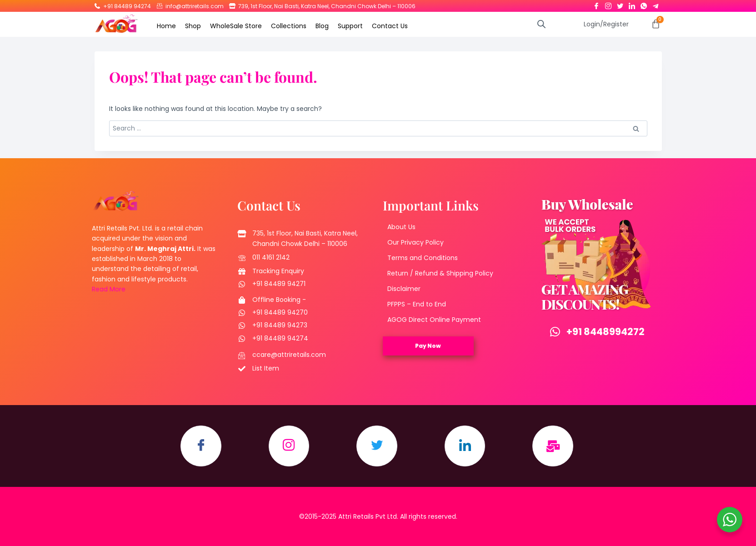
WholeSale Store (236, 26)
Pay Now (428, 346)
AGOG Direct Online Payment (434, 320)
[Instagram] (608, 4)
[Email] (553, 446)
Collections (289, 26)
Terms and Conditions (423, 258)
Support (350, 26)
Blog (322, 26)
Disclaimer (404, 289)
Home (166, 26)
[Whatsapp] (644, 4)
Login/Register (606, 24)
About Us (401, 227)
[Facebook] (596, 4)
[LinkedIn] (632, 4)
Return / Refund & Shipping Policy (440, 273)
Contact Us (390, 26)
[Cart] (656, 24)
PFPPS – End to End (417, 304)
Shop (193, 26)
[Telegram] (656, 4)
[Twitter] (620, 4)
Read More (109, 289)
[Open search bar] (541, 24)
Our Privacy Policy (416, 242)
